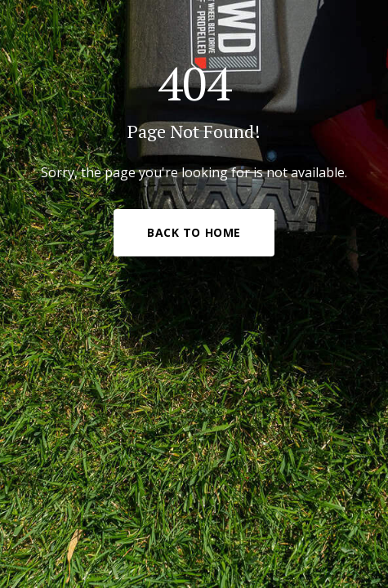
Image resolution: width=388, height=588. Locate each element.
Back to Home (194, 232)
